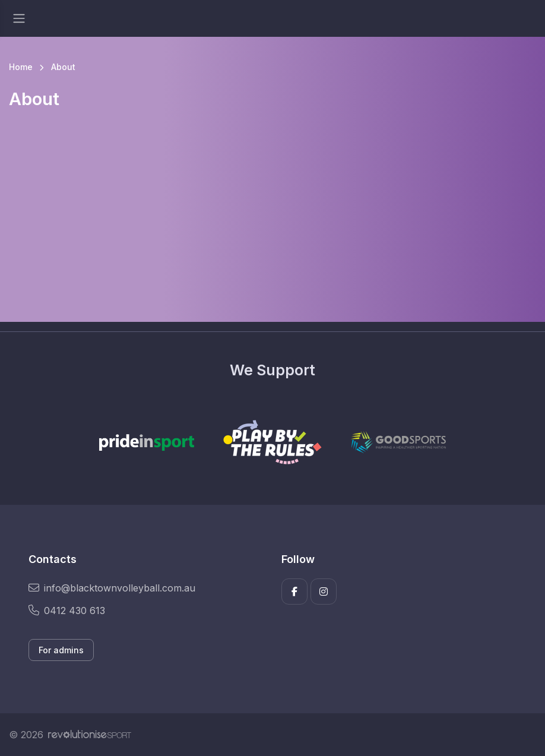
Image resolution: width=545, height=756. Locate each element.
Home (21, 67)
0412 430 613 (67, 611)
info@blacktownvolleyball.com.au (112, 588)
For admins (61, 650)
